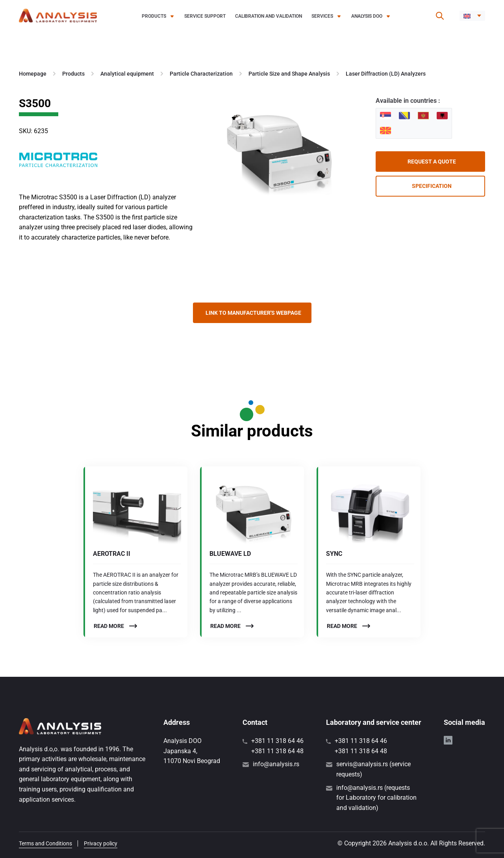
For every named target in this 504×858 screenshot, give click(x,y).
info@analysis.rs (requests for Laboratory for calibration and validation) (376, 798)
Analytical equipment (127, 74)
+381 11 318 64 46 (277, 741)
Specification (432, 186)
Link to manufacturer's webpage (253, 313)
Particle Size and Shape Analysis (289, 74)
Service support (205, 16)
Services (322, 16)
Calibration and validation (269, 16)
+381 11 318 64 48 (277, 751)
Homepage (33, 74)
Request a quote (432, 162)
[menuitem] (472, 16)
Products (154, 16)
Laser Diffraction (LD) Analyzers (386, 74)
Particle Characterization (201, 74)
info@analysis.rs (276, 764)
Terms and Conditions (45, 843)
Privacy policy (101, 843)
